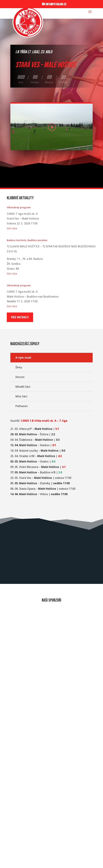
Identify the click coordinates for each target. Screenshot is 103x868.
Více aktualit (20, 317)
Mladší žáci (23, 387)
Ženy (19, 367)
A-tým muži (23, 358)
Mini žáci (21, 396)
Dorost (20, 377)
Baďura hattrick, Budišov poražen (27, 240)
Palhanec (22, 406)
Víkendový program (19, 207)
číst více (12, 228)
